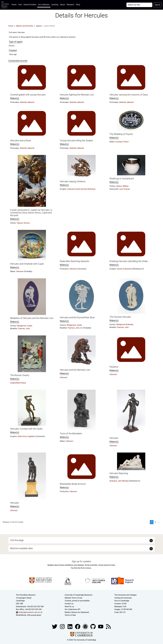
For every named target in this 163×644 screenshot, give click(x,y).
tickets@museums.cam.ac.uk (30, 612)
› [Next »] (159, 522)
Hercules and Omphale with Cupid (27, 264)
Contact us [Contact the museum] (69, 604)
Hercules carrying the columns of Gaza (129, 95)
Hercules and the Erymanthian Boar (77, 317)
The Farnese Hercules (120, 317)
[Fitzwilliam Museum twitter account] (55, 626)
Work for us (69, 607)
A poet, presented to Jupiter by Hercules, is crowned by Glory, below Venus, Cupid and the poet (31, 213)
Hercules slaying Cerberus (73, 181)
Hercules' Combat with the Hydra (26, 429)
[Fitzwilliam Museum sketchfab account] (86, 626)
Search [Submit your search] (157, 5)
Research (70, 5)
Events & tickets (30, 5)
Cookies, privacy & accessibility (77, 601)
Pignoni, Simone (23, 223)
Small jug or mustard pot (122, 178)
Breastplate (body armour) (73, 484)
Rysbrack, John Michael (119, 481)
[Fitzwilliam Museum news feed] (108, 626)
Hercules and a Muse (21, 141)
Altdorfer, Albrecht (27, 102)
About (62, 5)
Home (15, 4)
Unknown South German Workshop (81, 189)
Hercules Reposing (119, 473)
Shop (78, 5)
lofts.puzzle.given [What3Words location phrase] (34, 615)
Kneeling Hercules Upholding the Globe (129, 261)
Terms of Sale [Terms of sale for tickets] (70, 615)
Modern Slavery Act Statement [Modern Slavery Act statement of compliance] (77, 612)
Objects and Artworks (25, 26)
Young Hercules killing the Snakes (76, 141)
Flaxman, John (24, 329)
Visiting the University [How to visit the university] (123, 598)
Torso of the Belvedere (71, 434)
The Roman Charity (20, 375)
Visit (20, 5)
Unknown (20, 271)
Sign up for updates (81, 561)
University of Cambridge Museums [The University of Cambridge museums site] (79, 595)
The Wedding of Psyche (121, 134)
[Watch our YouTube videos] (101, 626)
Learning (55, 5)
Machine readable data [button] (21, 548)
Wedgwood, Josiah (25, 326)
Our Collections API (72, 609)
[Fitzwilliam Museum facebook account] (70, 626)
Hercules (114, 438)
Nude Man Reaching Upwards (75, 261)
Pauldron (114, 367)
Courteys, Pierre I (122, 142)
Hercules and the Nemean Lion (75, 370)
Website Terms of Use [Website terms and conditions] (73, 598)
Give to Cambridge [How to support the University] (122, 601)
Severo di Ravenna (125, 269)
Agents (39, 26)
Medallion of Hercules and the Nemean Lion (32, 318)
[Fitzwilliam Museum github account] (93, 626)
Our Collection (44, 5)
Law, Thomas (125, 189)
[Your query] (139, 5)
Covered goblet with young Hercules (28, 95)
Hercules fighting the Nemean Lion (77, 95)
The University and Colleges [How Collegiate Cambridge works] (125, 595)
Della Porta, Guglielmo (27, 436)
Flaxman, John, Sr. (75, 328)
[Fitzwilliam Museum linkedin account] (78, 626)
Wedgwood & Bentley (125, 324)
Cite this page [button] (17, 540)
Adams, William (122, 186)
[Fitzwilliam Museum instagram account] (63, 626)
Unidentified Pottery (18, 383)
